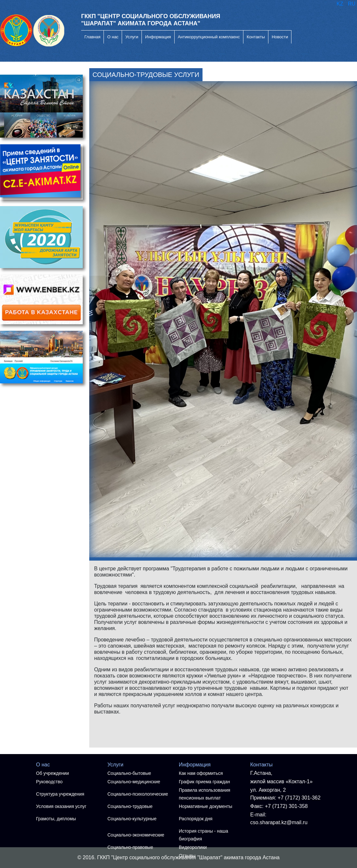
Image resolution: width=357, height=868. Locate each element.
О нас (113, 37)
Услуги (132, 37)
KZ (341, 4)
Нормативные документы (206, 806)
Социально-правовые (130, 847)
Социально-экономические (136, 835)
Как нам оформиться (201, 773)
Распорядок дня (196, 819)
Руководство (49, 782)
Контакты (256, 37)
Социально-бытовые (129, 773)
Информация (158, 37)
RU (352, 4)
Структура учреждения (60, 794)
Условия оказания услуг (61, 806)
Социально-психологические (138, 794)
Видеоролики (193, 847)
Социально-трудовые (130, 806)
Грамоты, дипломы (56, 819)
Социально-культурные (132, 819)
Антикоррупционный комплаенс (209, 37)
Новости (280, 37)
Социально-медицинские (134, 782)
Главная (92, 37)
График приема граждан (204, 782)
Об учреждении (52, 773)
